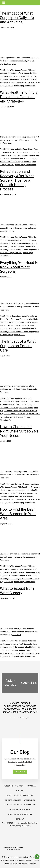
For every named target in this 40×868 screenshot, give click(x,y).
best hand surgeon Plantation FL (13, 322)
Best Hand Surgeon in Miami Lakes (25, 319)
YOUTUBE (20, 791)
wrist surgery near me (22, 162)
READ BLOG (20, 772)
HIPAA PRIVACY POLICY (20, 810)
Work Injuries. (31, 863)
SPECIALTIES (29, 800)
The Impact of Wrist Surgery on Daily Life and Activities (17, 18)
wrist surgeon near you (28, 246)
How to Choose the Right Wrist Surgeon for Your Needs (19, 431)
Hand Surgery (15, 237)
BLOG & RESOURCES (13, 805)
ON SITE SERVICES (13, 800)
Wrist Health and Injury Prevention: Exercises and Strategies (19, 97)
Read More (12, 64)
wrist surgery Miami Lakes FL (23, 82)
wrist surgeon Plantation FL (15, 158)
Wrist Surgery (15, 70)
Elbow (6, 863)
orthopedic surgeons (18, 316)
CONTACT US (30, 805)
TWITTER (19, 786)
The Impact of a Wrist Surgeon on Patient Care (18, 346)
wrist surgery (5, 579)
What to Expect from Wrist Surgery (17, 591)
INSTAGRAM (31, 786)
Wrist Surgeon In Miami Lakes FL (25, 243)
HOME (9, 795)
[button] (37, 857)
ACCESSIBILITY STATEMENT (20, 814)
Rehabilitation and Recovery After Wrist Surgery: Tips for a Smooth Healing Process (17, 180)
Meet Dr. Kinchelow (24, 795)
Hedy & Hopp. (17, 849)
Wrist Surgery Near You (13, 253)
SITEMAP (20, 819)
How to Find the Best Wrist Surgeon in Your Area (18, 514)
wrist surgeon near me (15, 155)
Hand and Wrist (16, 149)
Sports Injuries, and (17, 863)
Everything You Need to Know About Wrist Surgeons (19, 267)
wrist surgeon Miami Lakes (14, 79)
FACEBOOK (8, 786)
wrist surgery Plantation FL (25, 86)
